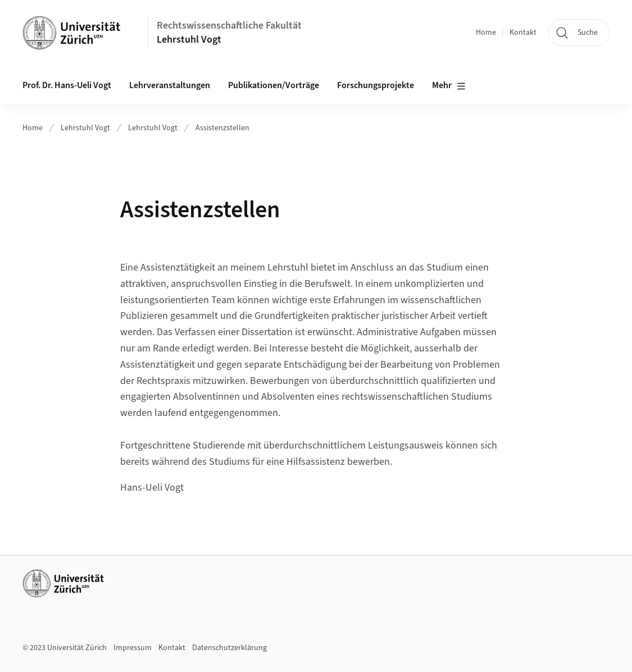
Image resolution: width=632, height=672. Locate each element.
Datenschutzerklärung (229, 648)
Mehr (449, 86)
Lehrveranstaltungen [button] (170, 85)
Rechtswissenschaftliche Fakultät (229, 26)
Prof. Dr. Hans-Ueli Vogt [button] (67, 85)
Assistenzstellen (222, 128)
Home (486, 33)
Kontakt (523, 33)
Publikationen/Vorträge (274, 85)
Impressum (133, 648)
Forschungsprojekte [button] (376, 85)
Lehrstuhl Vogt (189, 40)
